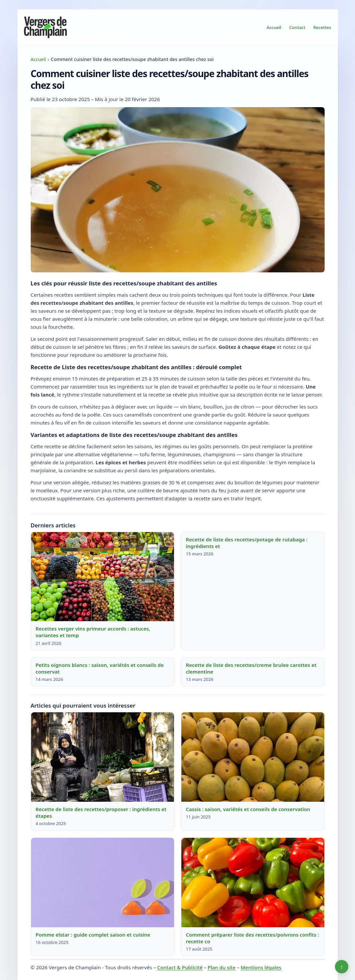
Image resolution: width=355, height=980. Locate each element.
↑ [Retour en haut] (342, 967)
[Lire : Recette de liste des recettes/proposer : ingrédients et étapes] (103, 757)
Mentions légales (261, 967)
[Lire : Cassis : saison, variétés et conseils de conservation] (253, 757)
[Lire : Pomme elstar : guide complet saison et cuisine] (103, 883)
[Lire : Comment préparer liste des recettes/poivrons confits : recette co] (253, 883)
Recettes (322, 27)
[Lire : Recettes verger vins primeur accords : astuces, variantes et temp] (103, 577)
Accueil (274, 27)
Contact (297, 27)
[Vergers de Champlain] (45, 27)
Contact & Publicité (180, 967)
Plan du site (222, 967)
